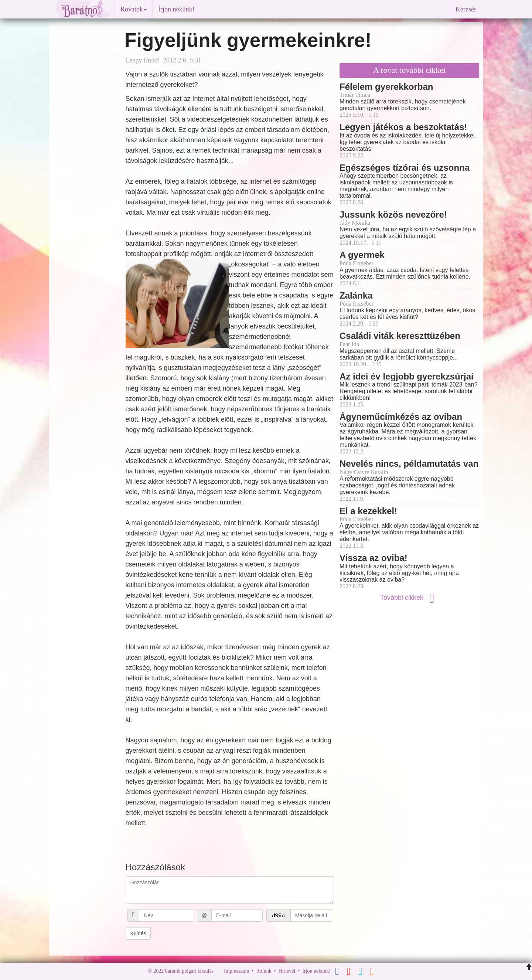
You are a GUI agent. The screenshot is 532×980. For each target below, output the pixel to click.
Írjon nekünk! (176, 9)
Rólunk (264, 971)
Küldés (138, 933)
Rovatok (134, 9)
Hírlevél (287, 971)
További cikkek (409, 598)
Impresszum (236, 971)
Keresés (466, 9)
